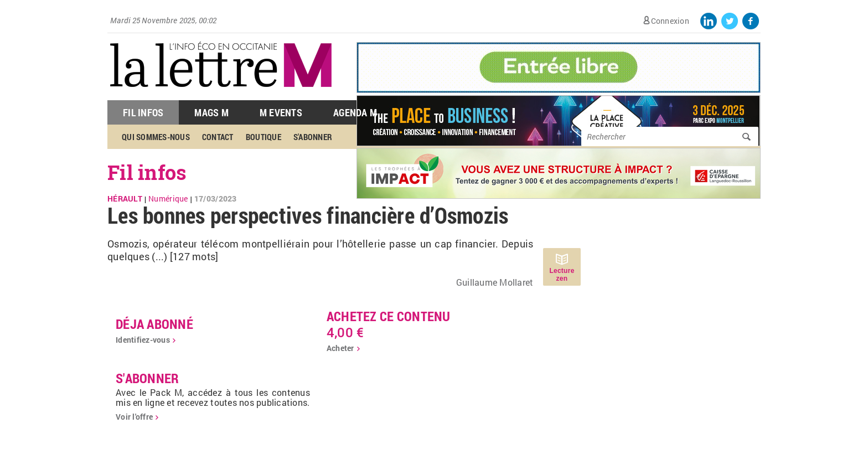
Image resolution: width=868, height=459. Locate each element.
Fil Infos (143, 112)
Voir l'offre (134, 417)
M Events (281, 112)
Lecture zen (562, 275)
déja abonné (154, 324)
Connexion (670, 21)
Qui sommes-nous (156, 137)
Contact (218, 137)
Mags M (211, 112)
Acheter (340, 348)
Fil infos (147, 172)
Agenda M (355, 112)
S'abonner (313, 137)
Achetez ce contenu (389, 316)
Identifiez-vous (143, 340)
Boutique (263, 137)
